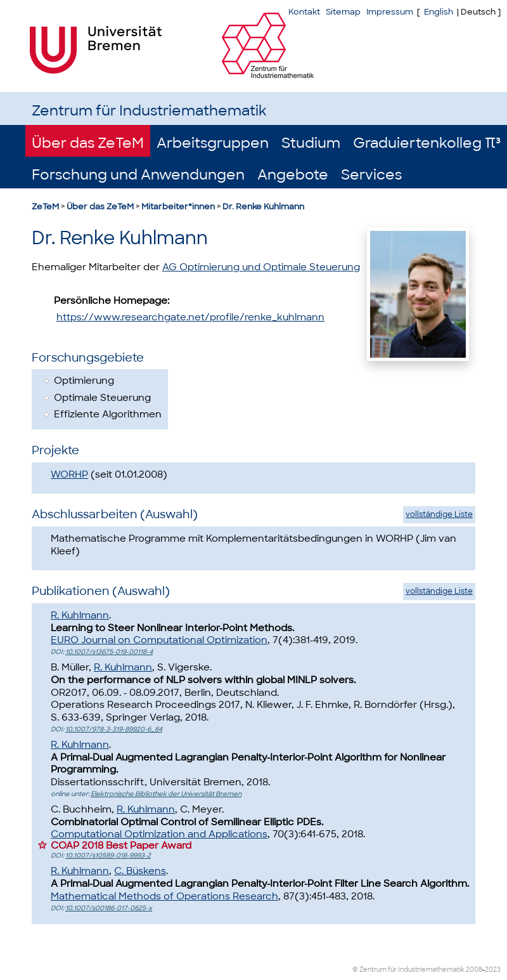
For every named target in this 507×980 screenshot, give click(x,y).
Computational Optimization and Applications (159, 834)
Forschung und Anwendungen (138, 175)
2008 (474, 970)
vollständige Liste (439, 514)
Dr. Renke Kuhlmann (263, 206)
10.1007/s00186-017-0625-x (109, 908)
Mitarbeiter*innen (178, 206)
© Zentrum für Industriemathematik (408, 970)
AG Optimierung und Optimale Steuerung (261, 267)
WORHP (69, 474)
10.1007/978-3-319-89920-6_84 (114, 729)
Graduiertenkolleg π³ (427, 143)
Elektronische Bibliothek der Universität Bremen (166, 794)
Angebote (293, 175)
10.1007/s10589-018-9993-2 (108, 855)
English (439, 12)
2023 (493, 970)
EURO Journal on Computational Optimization (159, 640)
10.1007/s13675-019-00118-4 (109, 652)
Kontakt (304, 12)
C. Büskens (140, 871)
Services (371, 175)
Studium (311, 143)
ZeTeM (45, 206)
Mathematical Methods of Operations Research (164, 896)
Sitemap (343, 12)
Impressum (390, 12)
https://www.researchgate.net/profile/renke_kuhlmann (190, 317)
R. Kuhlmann (80, 615)
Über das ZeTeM (88, 143)
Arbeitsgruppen (213, 143)
